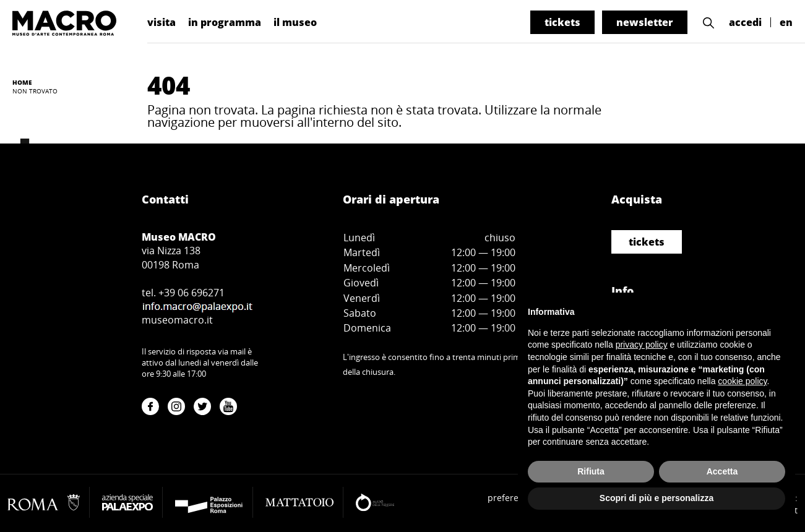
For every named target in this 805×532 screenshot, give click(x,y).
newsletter (645, 22)
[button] (708, 23)
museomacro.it (177, 320)
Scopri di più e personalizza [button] (656, 498)
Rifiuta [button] (591, 471)
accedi (745, 22)
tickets (562, 22)
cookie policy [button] (742, 381)
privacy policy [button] (642, 345)
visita (161, 22)
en (786, 22)
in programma (225, 22)
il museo (295, 22)
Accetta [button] (722, 471)
